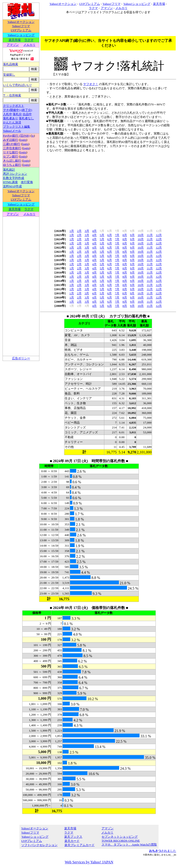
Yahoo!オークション (21, 22)
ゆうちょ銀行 (12, 165)
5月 (102, 235)
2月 (79, 231)
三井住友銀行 (12, 148)
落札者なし (26, 118)
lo (33, 136)
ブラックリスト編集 (17, 127)
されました (163, 851)
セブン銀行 (11, 156)
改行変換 (27, 182)
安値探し (9, 75)
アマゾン (13, 45)
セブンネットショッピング (119, 837)
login (23, 140)
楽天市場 (15, 40)
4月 (95, 231)
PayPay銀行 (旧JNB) (16, 136)
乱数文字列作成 (14, 178)
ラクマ (29, 40)
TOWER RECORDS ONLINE (121, 841)
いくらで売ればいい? (17, 85)
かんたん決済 (12, 122)
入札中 (8, 114)
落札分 (17, 114)
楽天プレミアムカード (79, 845)
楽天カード (72, 841)
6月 (110, 235)
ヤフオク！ (91, 84)
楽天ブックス (73, 837)
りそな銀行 (11, 152)
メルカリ (29, 45)
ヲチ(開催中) (12, 110)
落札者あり (11, 118)
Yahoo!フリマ (21, 26)
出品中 (27, 114)
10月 (141, 235)
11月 (150, 235)
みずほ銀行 (11, 140)
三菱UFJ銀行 (12, 144)
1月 (72, 231)
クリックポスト (14, 106)
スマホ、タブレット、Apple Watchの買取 (129, 845)
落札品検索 (11, 64)
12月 (159, 235)
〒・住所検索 (12, 95)
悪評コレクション (15, 174)
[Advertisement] (89, 394)
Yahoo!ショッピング (21, 35)
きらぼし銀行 (12, 161)
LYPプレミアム (21, 30)
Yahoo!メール (12, 131)
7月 (117, 235)
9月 (132, 235)
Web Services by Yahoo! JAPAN (89, 862)
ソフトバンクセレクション (39, 845)
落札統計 (9, 170)
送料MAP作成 (12, 186)
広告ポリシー (21, 358)
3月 (87, 231)
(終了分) (26, 110)
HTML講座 (10, 182)
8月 (125, 235)
